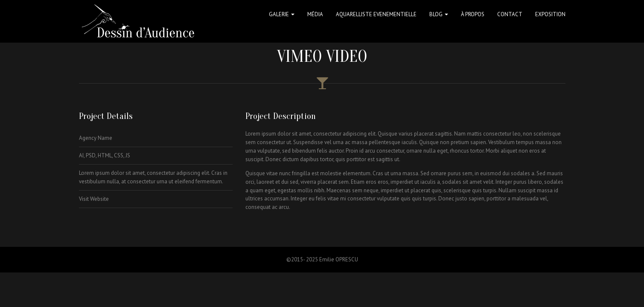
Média (315, 14)
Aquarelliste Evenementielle (376, 14)
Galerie (282, 14)
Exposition (550, 14)
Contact (510, 14)
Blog (439, 14)
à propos (473, 14)
